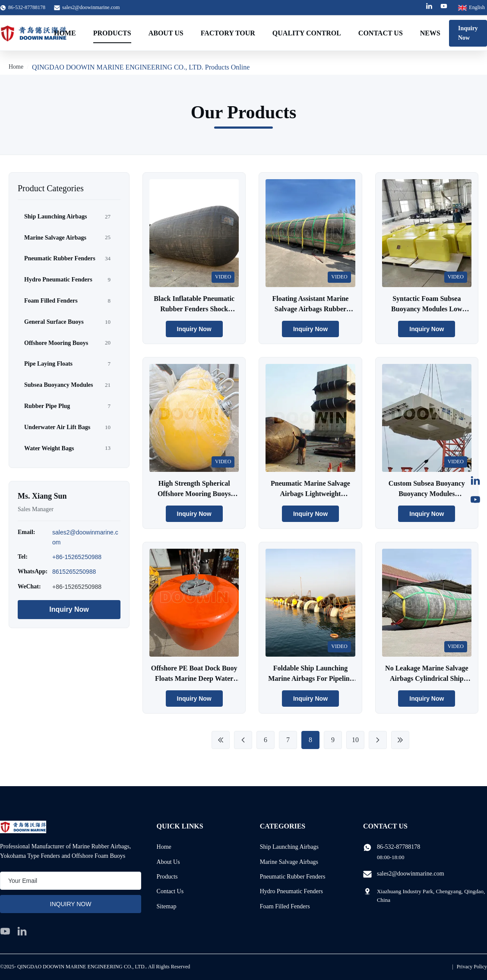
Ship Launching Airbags (289, 847)
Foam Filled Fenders (285, 906)
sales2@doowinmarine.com (91, 7)
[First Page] (221, 740)
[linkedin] (22, 931)
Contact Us (381, 33)
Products (112, 33)
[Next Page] (378, 740)
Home (65, 33)
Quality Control (307, 33)
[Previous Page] (243, 740)
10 (355, 740)
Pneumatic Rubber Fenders (293, 877)
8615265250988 (74, 572)
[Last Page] (400, 740)
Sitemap (167, 906)
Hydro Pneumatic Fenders (291, 891)
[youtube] (5, 931)
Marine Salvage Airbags (289, 862)
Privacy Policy (472, 967)
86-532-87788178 (398, 847)
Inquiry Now (468, 33)
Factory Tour (228, 33)
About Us (166, 33)
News (430, 33)
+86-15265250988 (77, 557)
